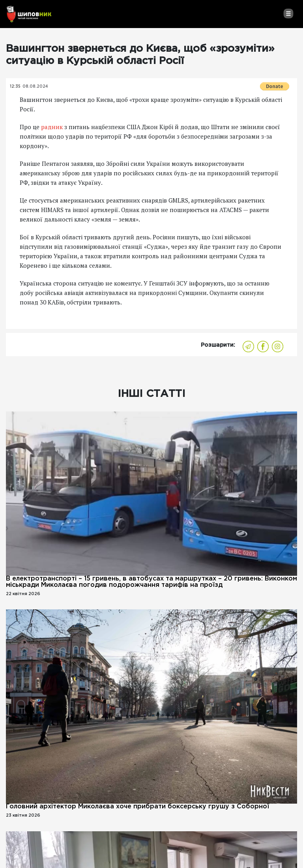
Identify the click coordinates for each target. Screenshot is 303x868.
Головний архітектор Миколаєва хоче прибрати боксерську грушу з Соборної (137, 807)
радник (52, 127)
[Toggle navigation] (288, 13)
